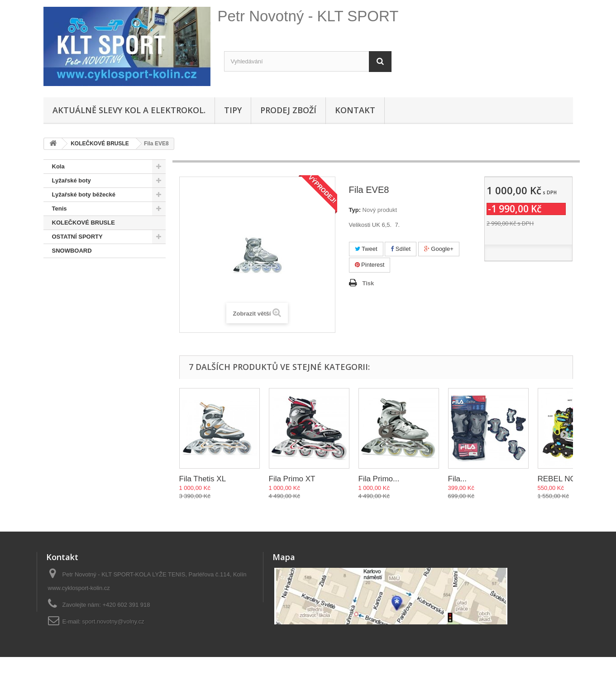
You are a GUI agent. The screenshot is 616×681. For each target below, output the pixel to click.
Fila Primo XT (292, 479)
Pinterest (370, 265)
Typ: (355, 210)
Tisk (368, 283)
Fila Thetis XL (203, 479)
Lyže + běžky (70, 307)
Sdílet (401, 249)
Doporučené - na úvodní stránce (97, 279)
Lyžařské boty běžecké (84, 194)
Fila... (458, 479)
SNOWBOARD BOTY (81, 265)
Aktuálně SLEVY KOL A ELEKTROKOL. (129, 110)
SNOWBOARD (72, 251)
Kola (58, 166)
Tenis (60, 209)
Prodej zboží (288, 110)
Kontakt (355, 110)
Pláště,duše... (71, 293)
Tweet (366, 249)
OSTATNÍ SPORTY (77, 237)
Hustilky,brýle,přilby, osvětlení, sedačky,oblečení (95, 328)
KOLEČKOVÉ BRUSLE (84, 223)
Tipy (233, 110)
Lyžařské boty (72, 180)
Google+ (439, 249)
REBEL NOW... (564, 479)
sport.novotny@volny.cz (113, 621)
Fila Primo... (379, 479)
